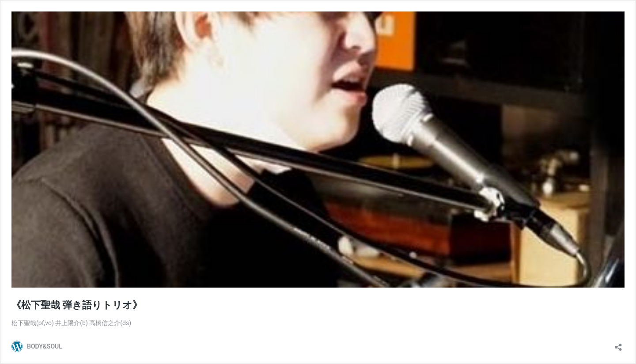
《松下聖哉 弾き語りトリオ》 (77, 305)
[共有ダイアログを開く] (618, 344)
